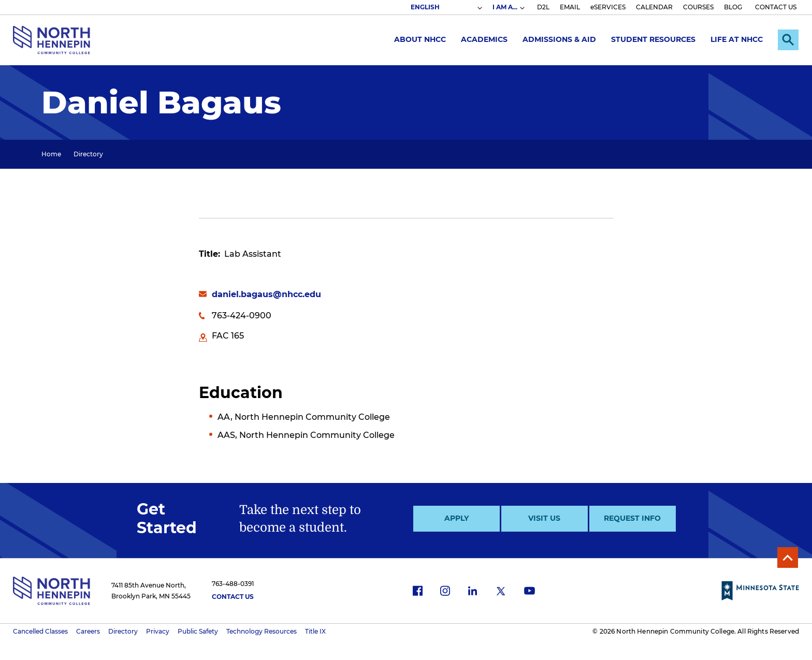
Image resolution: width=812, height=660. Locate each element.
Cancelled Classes (40, 631)
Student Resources (653, 39)
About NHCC (420, 39)
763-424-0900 (242, 316)
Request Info (632, 518)
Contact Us (233, 597)
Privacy (158, 631)
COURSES (698, 7)
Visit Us (544, 518)
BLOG (733, 7)
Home (51, 154)
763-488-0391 (233, 584)
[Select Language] (446, 7)
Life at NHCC (737, 39)
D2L (543, 7)
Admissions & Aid (559, 39)
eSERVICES (608, 7)
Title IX (315, 631)
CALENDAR (654, 7)
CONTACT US (776, 7)
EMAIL (570, 7)
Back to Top (788, 558)
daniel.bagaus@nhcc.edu (266, 294)
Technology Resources (262, 631)
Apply (456, 518)
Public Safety (198, 631)
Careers (88, 631)
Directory (88, 154)
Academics (484, 39)
